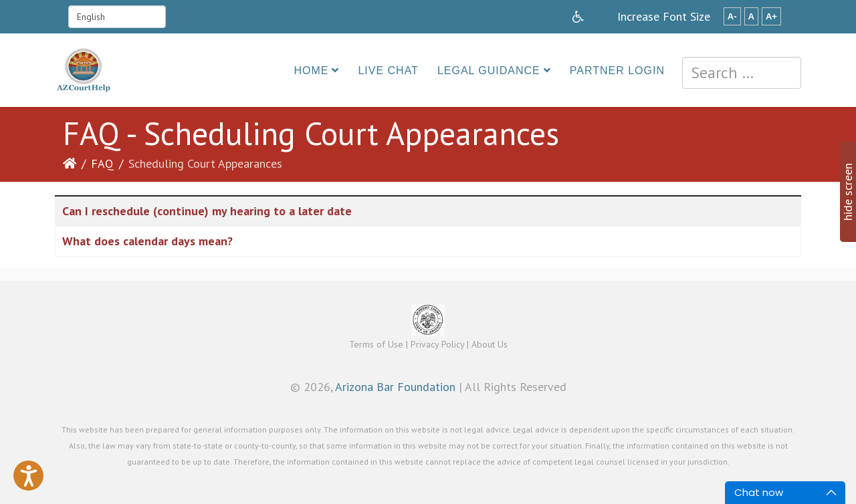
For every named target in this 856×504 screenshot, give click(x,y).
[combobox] (742, 73)
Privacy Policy (437, 344)
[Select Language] (117, 17)
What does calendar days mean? (147, 241)
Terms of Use (376, 344)
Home (311, 71)
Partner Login (617, 71)
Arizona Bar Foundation (395, 387)
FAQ (102, 163)
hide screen (848, 192)
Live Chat (388, 71)
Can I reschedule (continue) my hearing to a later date (207, 211)
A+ (771, 16)
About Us (490, 344)
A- (732, 16)
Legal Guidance (489, 71)
